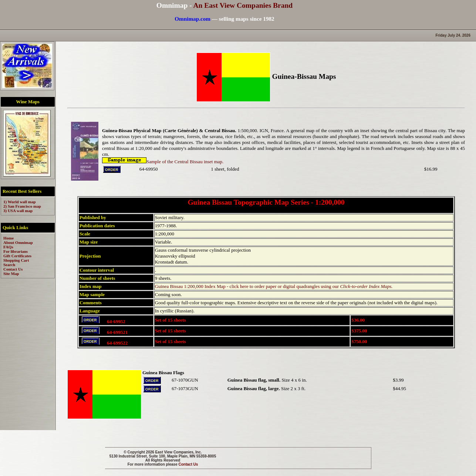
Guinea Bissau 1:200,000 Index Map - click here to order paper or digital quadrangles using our (274, 286)
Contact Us (188, 464)
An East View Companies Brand (243, 5)
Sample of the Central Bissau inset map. (163, 162)
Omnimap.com (193, 19)
